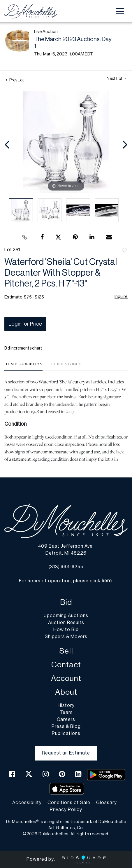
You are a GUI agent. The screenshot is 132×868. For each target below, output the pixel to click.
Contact (66, 665)
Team (66, 712)
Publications (66, 733)
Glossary (107, 803)
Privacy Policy (66, 810)
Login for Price (25, 324)
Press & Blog (66, 726)
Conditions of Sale (69, 803)
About (66, 692)
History (66, 705)
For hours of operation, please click (65, 581)
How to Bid (66, 630)
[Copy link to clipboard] (24, 237)
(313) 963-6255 (66, 567)
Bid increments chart (23, 348)
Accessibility (27, 803)
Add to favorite (124, 251)
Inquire (121, 297)
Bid (66, 602)
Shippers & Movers (66, 637)
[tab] (23, 366)
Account (66, 678)
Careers (66, 719)
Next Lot (116, 79)
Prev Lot (15, 80)
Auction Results (66, 623)
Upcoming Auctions (66, 616)
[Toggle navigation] (120, 11)
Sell (66, 651)
